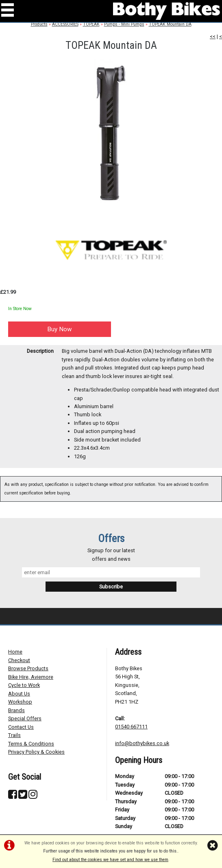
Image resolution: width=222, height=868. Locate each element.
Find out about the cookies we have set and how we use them (110, 860)
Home (15, 652)
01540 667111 (131, 727)
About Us (19, 694)
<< (213, 36)
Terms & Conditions (31, 744)
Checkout (19, 660)
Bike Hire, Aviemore (31, 677)
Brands (16, 710)
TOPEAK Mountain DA (170, 24)
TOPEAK (91, 24)
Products (39, 24)
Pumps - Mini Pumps (124, 24)
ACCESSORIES (65, 24)
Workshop (20, 702)
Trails (14, 735)
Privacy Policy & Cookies (36, 752)
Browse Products (28, 668)
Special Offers (25, 718)
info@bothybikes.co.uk (142, 743)
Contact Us (21, 727)
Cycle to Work (24, 685)
